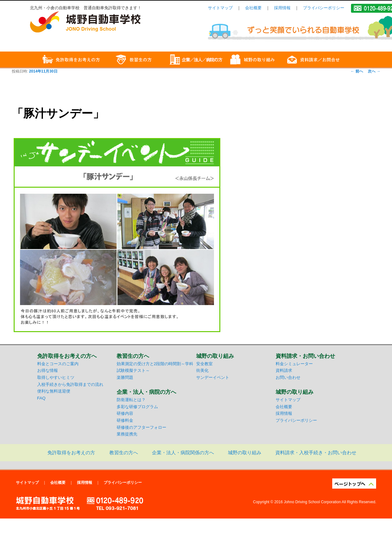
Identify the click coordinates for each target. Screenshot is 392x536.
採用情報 (282, 8)
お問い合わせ (288, 377)
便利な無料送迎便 (54, 391)
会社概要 (253, 8)
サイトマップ (220, 8)
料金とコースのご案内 (58, 364)
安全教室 (204, 364)
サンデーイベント (213, 377)
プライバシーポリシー (324, 8)
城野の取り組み (245, 452)
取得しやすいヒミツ (56, 377)
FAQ (41, 398)
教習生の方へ (124, 452)
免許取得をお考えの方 (71, 452)
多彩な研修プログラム (137, 407)
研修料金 (125, 420)
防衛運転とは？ (131, 400)
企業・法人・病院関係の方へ (183, 452)
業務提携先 (127, 434)
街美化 (202, 370)
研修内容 (125, 413)
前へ (357, 71)
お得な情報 (48, 370)
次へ (374, 71)
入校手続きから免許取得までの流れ (70, 384)
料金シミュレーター (294, 364)
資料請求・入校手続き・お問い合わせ (316, 452)
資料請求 (284, 370)
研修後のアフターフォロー (141, 427)
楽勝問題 (125, 377)
